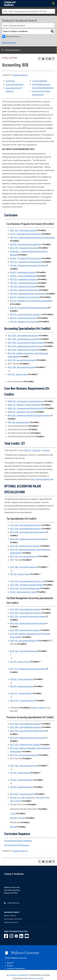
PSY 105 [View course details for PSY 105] (13, 797)
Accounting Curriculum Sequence (18, 840)
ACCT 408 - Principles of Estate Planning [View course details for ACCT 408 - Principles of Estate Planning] (27, 585)
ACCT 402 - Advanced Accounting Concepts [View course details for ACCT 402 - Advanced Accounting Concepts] (26, 346)
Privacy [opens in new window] (10, 966)
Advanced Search (9, 43)
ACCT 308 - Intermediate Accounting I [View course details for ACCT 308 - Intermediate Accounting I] (23, 335)
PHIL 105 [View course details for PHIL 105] (40, 797)
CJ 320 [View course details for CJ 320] (13, 813)
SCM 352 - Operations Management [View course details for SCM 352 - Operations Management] (24, 290)
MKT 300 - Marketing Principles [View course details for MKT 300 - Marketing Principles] (23, 286)
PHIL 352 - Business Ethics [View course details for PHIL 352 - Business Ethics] (19, 422)
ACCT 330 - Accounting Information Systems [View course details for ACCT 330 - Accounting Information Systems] (26, 342)
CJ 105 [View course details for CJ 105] (22, 797)
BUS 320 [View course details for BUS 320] (37, 450)
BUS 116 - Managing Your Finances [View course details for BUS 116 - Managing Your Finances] (24, 321)
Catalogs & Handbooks (14, 874)
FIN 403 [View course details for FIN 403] (47, 450)
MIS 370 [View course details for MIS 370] (28, 450)
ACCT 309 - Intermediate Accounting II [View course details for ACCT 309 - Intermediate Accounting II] (23, 339)
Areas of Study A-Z (20, 75)
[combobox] (28, 11)
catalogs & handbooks (18, 975)
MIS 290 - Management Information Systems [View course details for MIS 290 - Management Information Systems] (28, 265)
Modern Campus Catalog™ (33, 978)
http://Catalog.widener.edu (42, 479)
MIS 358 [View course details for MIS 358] (13, 827)
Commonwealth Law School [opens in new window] (13, 919)
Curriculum (10, 81)
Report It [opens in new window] (10, 963)
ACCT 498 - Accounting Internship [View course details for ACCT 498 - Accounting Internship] (22, 367)
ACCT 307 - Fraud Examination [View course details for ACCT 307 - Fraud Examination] (23, 700)
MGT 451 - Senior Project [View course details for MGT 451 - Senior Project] (18, 374)
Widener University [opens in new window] (10, 916)
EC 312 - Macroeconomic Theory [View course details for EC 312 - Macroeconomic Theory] (23, 592)
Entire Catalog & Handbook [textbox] (14, 25)
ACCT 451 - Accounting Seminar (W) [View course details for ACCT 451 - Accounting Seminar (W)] (22, 360)
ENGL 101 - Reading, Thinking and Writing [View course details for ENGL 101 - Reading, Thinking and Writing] (24, 405)
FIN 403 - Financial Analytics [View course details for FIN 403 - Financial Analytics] (22, 679)
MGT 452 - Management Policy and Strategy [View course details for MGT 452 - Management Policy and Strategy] (28, 294)
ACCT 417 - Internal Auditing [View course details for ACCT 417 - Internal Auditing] (21, 693)
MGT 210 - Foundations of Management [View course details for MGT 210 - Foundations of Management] (26, 262)
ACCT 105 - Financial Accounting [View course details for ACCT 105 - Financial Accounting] (23, 230)
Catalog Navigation (12, 50)
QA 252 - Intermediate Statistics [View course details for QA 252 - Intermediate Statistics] (23, 272)
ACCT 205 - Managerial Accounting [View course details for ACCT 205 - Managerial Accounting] (24, 248)
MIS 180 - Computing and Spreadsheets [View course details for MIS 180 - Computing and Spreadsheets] (26, 244)
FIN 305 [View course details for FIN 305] (33, 708)
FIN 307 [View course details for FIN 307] (42, 708)
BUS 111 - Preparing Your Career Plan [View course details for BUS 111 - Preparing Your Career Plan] (25, 297)
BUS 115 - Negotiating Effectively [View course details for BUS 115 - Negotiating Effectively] (23, 318)
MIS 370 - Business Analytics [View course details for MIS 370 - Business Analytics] (22, 686)
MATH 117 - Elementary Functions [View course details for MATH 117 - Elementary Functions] (21, 412)
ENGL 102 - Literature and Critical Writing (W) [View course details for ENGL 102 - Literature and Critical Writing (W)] (26, 408)
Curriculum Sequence (15, 84)
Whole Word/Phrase (13, 36)
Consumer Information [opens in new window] (16, 968)
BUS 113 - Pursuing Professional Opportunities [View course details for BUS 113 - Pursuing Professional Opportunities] (29, 308)
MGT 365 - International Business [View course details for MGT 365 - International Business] (23, 283)
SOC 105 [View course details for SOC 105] (30, 797)
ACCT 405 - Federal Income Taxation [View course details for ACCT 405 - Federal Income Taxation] (23, 350)
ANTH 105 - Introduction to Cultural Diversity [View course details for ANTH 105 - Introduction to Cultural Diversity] (26, 401)
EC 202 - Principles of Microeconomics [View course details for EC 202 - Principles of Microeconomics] (26, 258)
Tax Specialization (40, 81)
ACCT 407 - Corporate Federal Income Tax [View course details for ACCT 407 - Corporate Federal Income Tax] (27, 581)
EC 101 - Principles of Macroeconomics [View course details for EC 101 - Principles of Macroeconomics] (26, 234)
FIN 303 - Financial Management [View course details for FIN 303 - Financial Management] (23, 276)
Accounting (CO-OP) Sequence (17, 845)
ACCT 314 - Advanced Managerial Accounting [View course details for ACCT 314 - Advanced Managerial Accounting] (28, 669)
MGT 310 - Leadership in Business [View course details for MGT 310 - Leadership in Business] (24, 279)
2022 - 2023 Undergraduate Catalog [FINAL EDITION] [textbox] (25, 11)
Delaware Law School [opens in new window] (11, 922)
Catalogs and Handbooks (10, 3)
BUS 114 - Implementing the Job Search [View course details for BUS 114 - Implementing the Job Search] (26, 314)
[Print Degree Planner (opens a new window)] (40, 59)
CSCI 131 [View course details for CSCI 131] (19, 801)
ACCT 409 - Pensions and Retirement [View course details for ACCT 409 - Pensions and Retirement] (25, 588)
